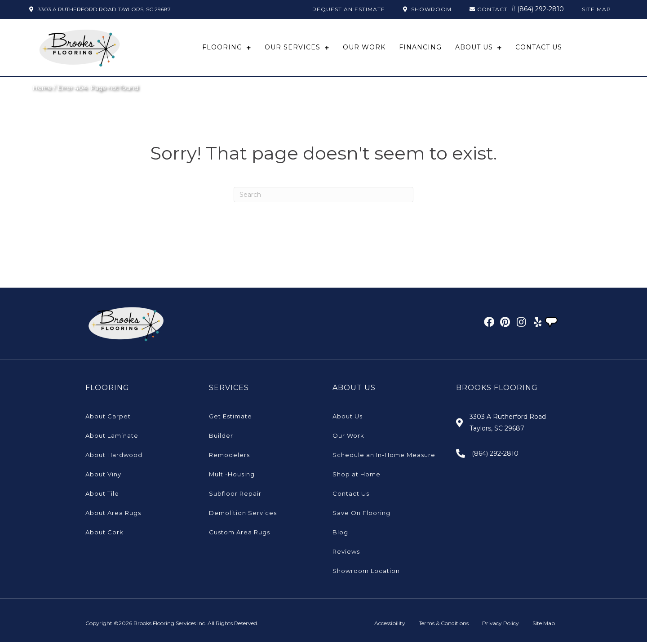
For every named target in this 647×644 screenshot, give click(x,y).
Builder (221, 438)
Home (42, 89)
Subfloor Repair (235, 496)
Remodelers (229, 457)
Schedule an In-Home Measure (384, 457)
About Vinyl (104, 476)
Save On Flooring (361, 515)
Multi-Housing (232, 476)
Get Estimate (230, 418)
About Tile (102, 496)
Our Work (348, 438)
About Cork (104, 534)
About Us (348, 418)
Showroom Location (366, 573)
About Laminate (112, 438)
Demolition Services (243, 515)
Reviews (346, 554)
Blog (340, 534)
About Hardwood (114, 457)
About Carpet (108, 418)
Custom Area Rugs (239, 534)
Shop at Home (357, 476)
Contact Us (351, 496)
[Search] (323, 196)
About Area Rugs (113, 515)
